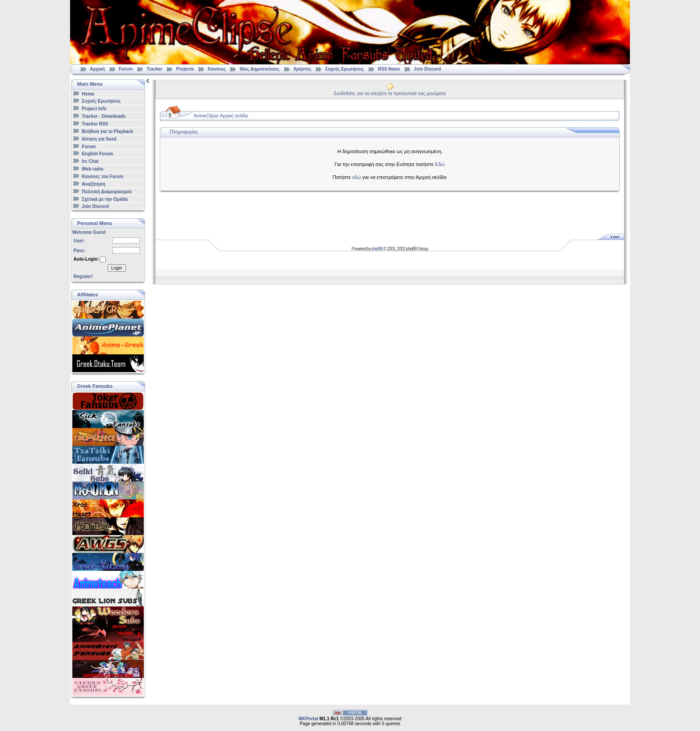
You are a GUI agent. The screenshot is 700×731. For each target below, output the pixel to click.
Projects (185, 69)
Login (117, 268)
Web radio (92, 169)
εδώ (357, 177)
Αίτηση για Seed (99, 139)
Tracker (154, 69)
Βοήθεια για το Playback (107, 131)
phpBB (377, 249)
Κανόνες (217, 69)
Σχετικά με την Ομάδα (105, 199)
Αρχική (97, 69)
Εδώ (440, 164)
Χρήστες (302, 69)
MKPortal (308, 719)
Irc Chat (90, 161)
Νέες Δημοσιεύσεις (260, 69)
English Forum (97, 154)
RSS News (389, 69)
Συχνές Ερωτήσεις (345, 69)
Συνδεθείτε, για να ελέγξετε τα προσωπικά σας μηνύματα (390, 93)
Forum (126, 69)
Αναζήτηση (94, 184)
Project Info (94, 109)
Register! (83, 276)
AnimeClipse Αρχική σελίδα (221, 116)
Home (88, 93)
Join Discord (427, 69)
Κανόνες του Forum (102, 177)
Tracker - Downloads (104, 116)
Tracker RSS (95, 124)
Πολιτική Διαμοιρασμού (106, 192)
